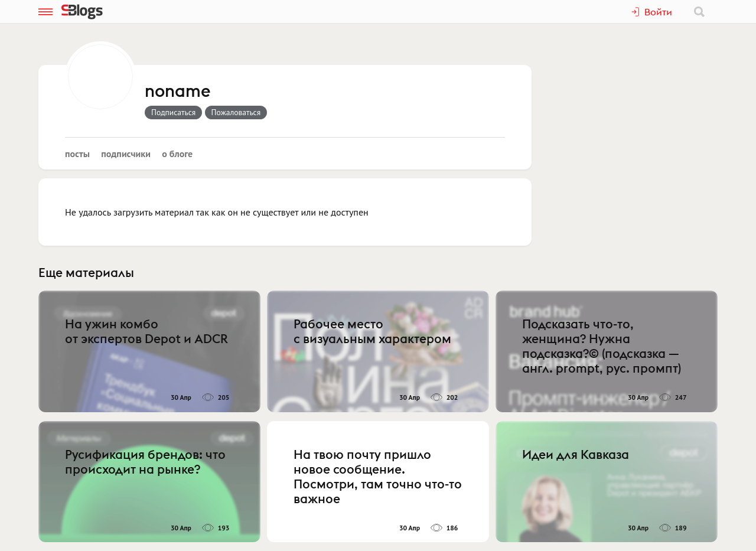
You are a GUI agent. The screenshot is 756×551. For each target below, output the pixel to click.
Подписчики (126, 154)
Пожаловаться (236, 112)
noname (178, 92)
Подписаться (173, 112)
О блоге (177, 154)
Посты (77, 154)
